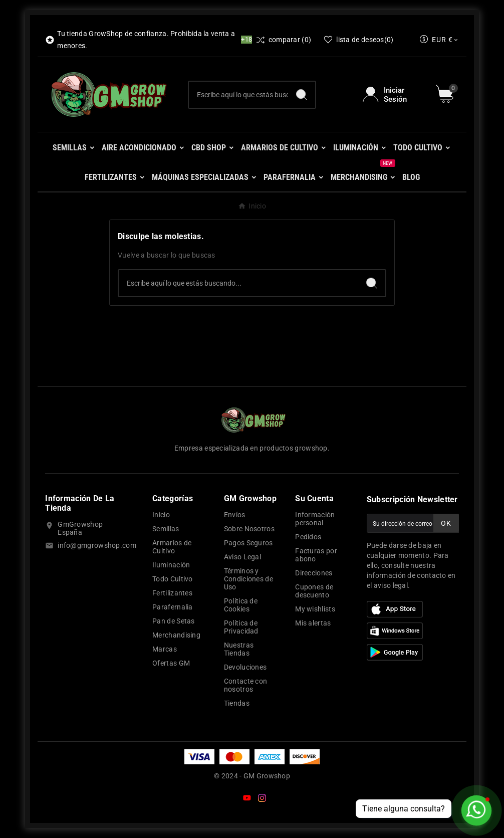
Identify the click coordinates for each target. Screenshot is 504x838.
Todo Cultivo (173, 579)
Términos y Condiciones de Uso (248, 579)
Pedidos (308, 537)
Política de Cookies (241, 605)
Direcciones (314, 573)
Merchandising (176, 635)
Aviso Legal (242, 557)
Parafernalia (173, 607)
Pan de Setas (174, 621)
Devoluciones (245, 667)
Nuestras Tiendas (239, 649)
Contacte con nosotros (246, 685)
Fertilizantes (172, 593)
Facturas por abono (316, 555)
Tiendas (237, 703)
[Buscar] (238, 95)
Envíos (235, 515)
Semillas (166, 529)
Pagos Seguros (248, 543)
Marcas (165, 649)
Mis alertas (313, 623)
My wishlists (315, 609)
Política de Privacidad (241, 627)
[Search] (302, 95)
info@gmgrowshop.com (97, 545)
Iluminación (171, 565)
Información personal (315, 519)
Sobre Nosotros (249, 529)
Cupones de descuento (314, 591)
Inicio (161, 515)
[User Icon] (393, 95)
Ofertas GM (171, 663)
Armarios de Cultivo (172, 547)
